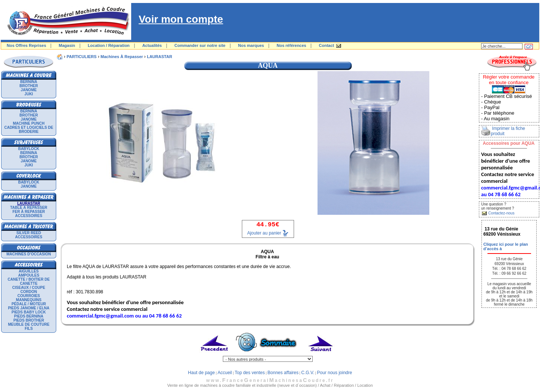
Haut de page (201, 373)
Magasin (67, 45)
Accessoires (29, 216)
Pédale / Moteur (29, 304)
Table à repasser (29, 208)
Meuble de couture (29, 324)
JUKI (29, 94)
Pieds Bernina (29, 316)
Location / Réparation (108, 45)
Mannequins (29, 300)
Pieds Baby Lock (29, 312)
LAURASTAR (160, 57)
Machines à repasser (122, 57)
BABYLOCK (29, 149)
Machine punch (29, 123)
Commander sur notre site (200, 45)
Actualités (152, 45)
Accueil (225, 373)
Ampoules (29, 275)
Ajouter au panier (264, 233)
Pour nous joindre (335, 373)
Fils (29, 329)
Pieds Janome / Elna (29, 308)
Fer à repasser (29, 212)
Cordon (29, 292)
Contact (327, 45)
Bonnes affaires (283, 373)
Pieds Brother (29, 320)
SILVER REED (29, 233)
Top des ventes (250, 373)
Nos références (291, 45)
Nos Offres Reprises (26, 45)
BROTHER (29, 86)
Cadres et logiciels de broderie (29, 130)
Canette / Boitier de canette (29, 281)
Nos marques (251, 45)
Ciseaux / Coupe (29, 288)
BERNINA (29, 82)
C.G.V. (308, 373)
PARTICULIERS (82, 57)
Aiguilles (29, 271)
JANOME (29, 90)
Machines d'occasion (29, 254)
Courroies (29, 296)
